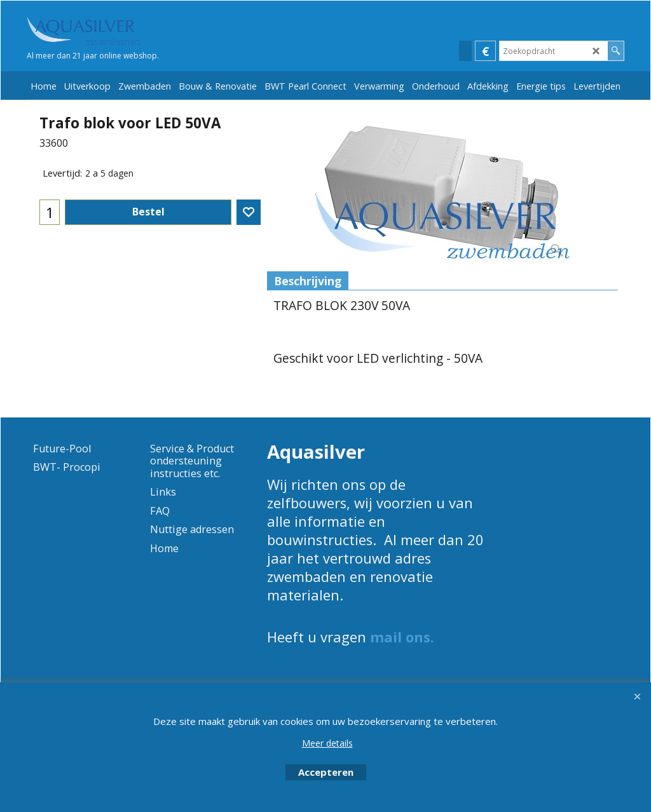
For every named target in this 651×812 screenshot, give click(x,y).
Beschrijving (308, 281)
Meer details (327, 743)
